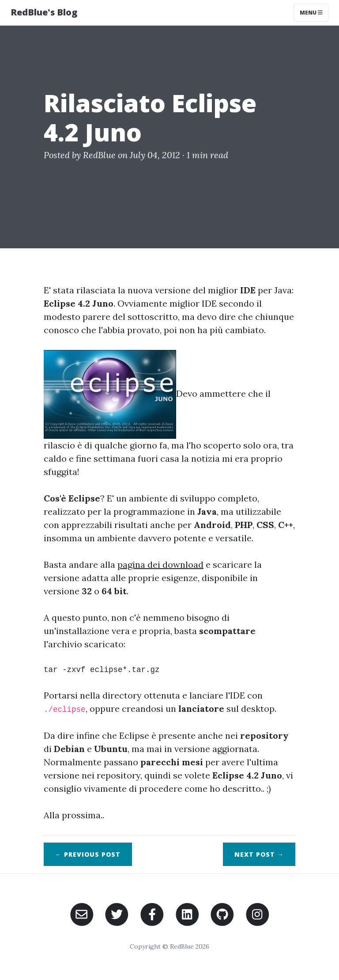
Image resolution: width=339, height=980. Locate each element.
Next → (259, 854)
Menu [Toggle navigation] (311, 13)
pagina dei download (160, 564)
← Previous (88, 854)
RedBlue (99, 155)
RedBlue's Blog (44, 12)
